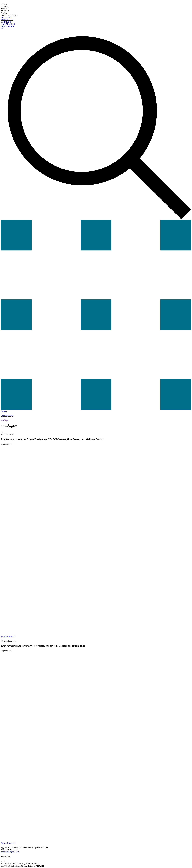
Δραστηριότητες (7, 416)
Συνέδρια (5, 420)
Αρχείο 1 (5, 636)
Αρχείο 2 (12, 636)
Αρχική (4, 411)
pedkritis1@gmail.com (10, 852)
